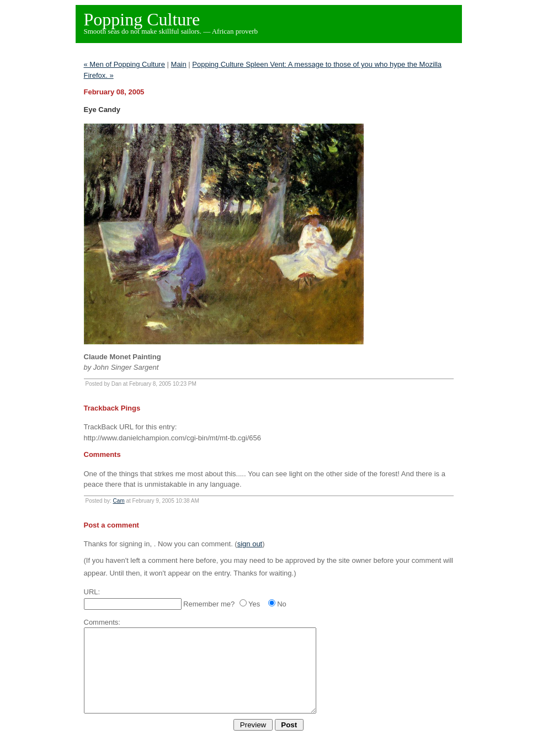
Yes (254, 604)
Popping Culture (142, 19)
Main (179, 64)
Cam (119, 501)
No (282, 604)
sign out (250, 544)
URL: (92, 592)
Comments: (102, 622)
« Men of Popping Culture (124, 64)
